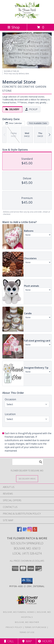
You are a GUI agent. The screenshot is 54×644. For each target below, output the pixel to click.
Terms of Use (27, 632)
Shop (14, 27)
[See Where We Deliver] (27, 479)
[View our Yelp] (35, 531)
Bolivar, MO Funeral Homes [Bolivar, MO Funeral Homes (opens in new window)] (19, 612)
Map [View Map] (27, 641)
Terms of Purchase (36, 627)
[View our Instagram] (30, 531)
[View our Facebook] (19, 531)
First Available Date (38, 123)
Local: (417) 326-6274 (27, 553)
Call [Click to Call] (9, 641)
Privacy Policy (14, 627)
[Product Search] (28, 462)
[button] (27, 581)
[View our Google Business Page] (24, 531)
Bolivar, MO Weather (27, 622)
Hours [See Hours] (45, 641)
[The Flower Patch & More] (27, 19)
